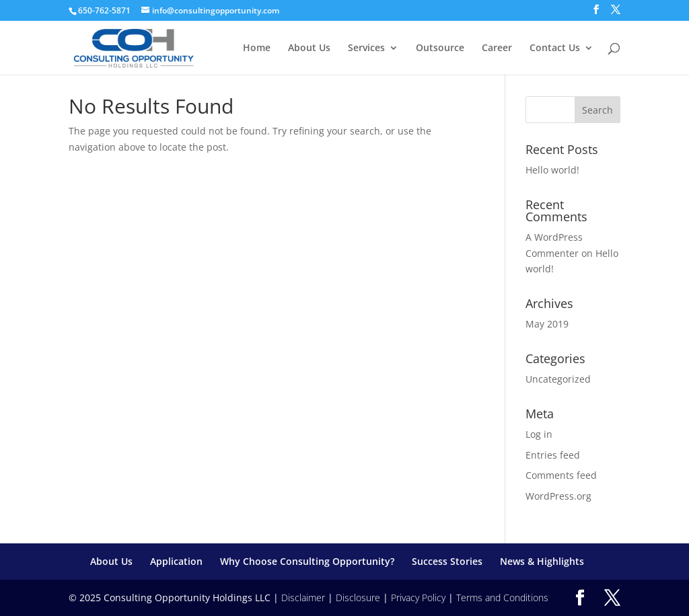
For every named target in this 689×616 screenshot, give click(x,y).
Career (497, 48)
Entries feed (553, 455)
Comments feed (561, 475)
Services (366, 48)
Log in (539, 434)
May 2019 (547, 324)
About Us (309, 48)
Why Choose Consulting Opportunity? (307, 561)
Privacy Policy (418, 598)
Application (176, 561)
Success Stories (447, 561)
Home (257, 48)
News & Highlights (542, 561)
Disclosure (358, 598)
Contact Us (555, 48)
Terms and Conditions (502, 598)
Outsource (440, 48)
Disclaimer (303, 598)
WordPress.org (558, 496)
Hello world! (552, 170)
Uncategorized (558, 379)
